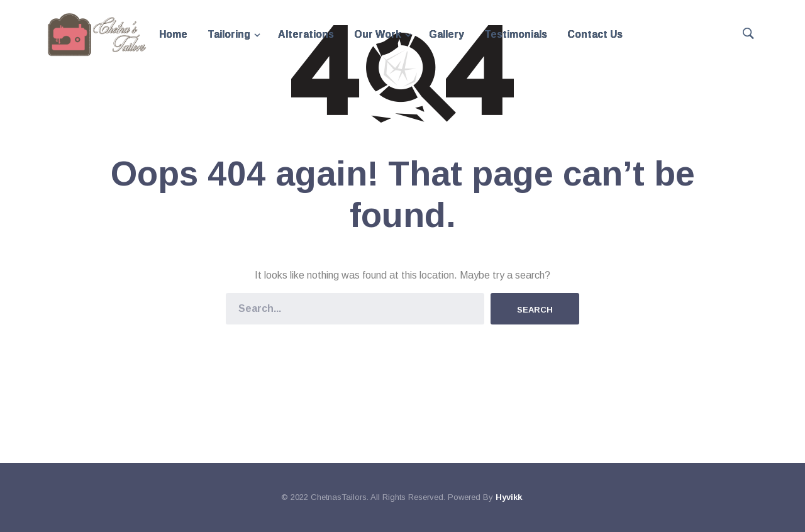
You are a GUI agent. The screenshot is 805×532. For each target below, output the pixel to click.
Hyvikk (509, 497)
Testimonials (516, 34)
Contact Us (595, 34)
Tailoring (229, 34)
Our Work (378, 34)
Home (173, 34)
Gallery (447, 34)
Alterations (306, 34)
